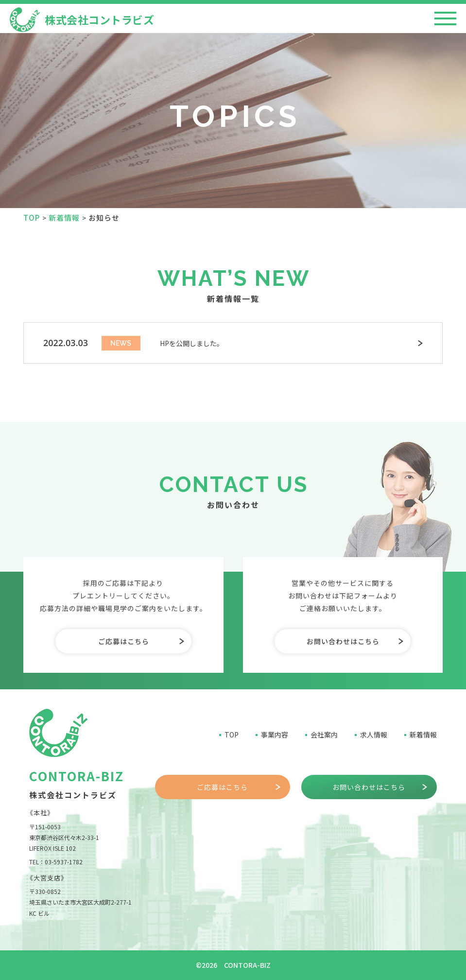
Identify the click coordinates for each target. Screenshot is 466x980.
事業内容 (275, 735)
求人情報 (374, 735)
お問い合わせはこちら (343, 675)
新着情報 (423, 735)
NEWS (121, 346)
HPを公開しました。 (192, 347)
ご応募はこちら (124, 675)
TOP (232, 735)
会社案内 (324, 735)
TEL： (56, 862)
